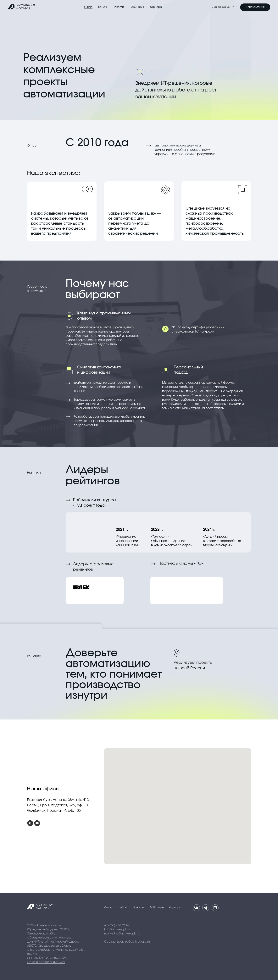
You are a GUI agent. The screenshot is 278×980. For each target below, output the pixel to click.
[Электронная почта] (37, 823)
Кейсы (103, 7)
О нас (88, 7)
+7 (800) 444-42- (221, 7)
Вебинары (137, 7)
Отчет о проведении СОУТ (46, 962)
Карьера (156, 7)
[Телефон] (30, 823)
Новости (118, 7)
